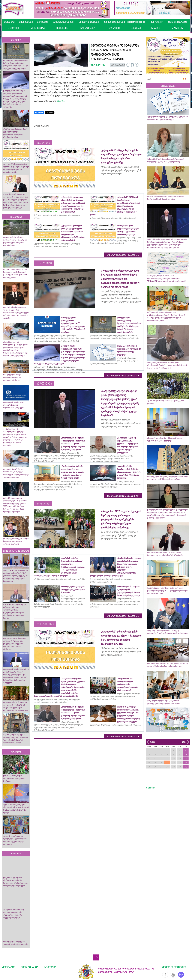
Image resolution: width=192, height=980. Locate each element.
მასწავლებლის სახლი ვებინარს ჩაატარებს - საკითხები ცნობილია (12, 377)
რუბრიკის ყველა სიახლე (123, 255)
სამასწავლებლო (63, 22)
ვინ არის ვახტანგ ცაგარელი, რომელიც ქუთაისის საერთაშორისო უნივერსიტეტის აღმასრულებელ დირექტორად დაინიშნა (16, 313)
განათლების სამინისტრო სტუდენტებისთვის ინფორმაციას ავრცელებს (13, 405)
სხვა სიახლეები (178, 22)
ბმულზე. (61, 101)
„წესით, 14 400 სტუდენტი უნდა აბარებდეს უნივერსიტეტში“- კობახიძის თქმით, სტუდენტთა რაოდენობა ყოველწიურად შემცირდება (16, 576)
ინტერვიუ (62, 28)
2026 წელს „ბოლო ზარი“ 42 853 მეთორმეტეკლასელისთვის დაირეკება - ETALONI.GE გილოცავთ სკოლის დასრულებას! (166, 278)
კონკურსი (178, 28)
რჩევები (136, 28)
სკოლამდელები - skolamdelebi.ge (125, 22)
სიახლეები (26, 22)
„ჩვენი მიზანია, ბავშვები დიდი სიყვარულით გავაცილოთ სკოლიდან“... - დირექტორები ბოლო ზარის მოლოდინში (167, 591)
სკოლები (43, 22)
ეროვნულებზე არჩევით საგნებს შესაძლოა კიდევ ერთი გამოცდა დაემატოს (16, 541)
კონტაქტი (9, 967)
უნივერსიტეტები (89, 22)
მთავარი (10, 22)
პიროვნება (38, 28)
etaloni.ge (151, 788)
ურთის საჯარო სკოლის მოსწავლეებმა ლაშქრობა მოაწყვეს (14, 778)
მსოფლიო (157, 22)
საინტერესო (88, 28)
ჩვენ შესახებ (30, 967)
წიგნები (156, 28)
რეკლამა (50, 967)
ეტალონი (14, 28)
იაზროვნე (114, 28)
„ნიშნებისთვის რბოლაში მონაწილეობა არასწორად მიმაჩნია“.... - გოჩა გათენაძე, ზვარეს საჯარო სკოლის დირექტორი (167, 365)
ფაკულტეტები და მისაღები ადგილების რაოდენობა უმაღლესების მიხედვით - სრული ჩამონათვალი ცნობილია (14, 644)
